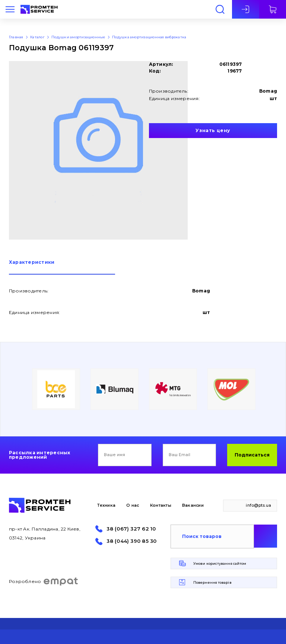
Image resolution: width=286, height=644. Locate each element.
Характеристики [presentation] (32, 262)
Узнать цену (213, 130)
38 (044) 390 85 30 (131, 541)
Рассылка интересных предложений (40, 455)
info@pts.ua (258, 505)
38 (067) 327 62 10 (131, 529)
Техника (106, 505)
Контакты (161, 505)
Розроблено (44, 581)
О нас (133, 505)
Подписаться (252, 455)
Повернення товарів (212, 582)
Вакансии (193, 505)
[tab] (62, 267)
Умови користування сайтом (220, 563)
